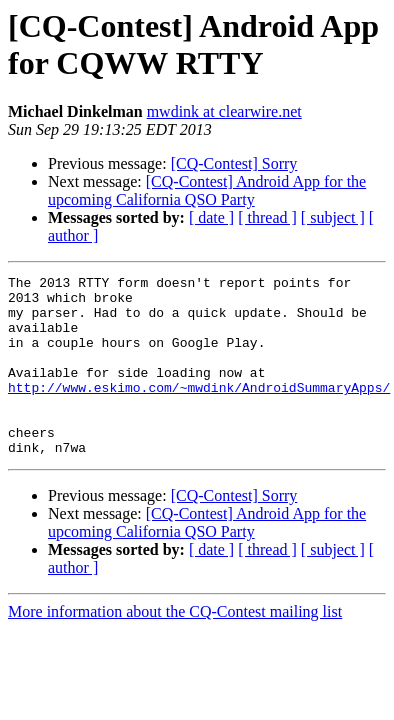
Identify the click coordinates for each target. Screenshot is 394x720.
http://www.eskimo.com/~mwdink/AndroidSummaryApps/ (199, 411)
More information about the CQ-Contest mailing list (175, 647)
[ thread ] (267, 217)
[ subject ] (333, 217)
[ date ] (211, 217)
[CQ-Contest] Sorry (234, 163)
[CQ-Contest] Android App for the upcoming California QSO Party (207, 190)
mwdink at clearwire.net (224, 111)
